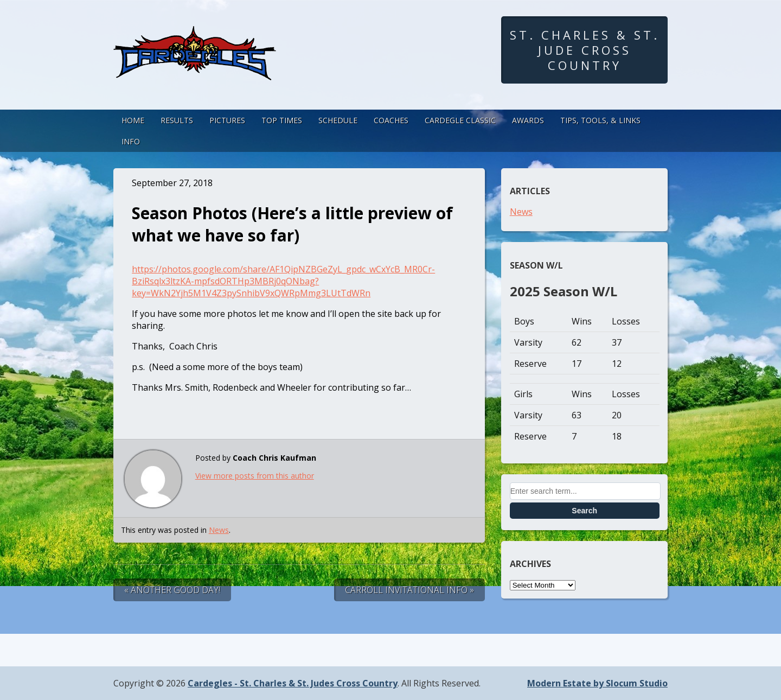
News (219, 530)
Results (177, 120)
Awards (528, 120)
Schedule (338, 120)
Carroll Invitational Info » (409, 590)
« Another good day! (172, 590)
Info (131, 141)
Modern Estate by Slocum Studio (597, 683)
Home (133, 120)
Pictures (227, 120)
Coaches (391, 120)
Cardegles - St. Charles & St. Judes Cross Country (293, 683)
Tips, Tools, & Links (600, 120)
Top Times (282, 120)
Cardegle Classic (460, 120)
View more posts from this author (255, 476)
